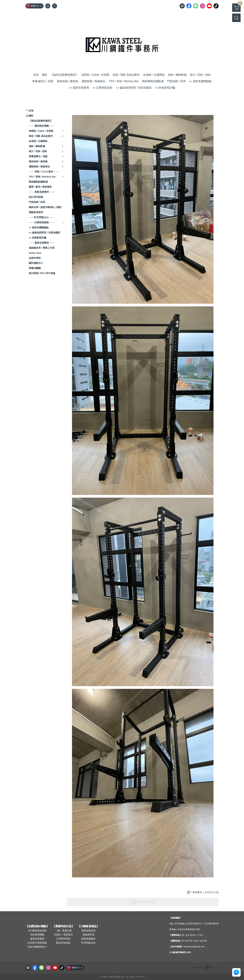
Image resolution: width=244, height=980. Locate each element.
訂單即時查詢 (63, 939)
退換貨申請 (88, 935)
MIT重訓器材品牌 (37, 931)
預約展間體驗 (37, 935)
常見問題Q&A (88, 943)
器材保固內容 (88, 931)
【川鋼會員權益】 (88, 926)
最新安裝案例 (37, 939)
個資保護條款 (88, 939)
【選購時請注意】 (63, 926)
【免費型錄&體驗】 (37, 926)
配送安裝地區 (63, 943)
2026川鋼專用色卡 (37, 947)
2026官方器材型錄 (37, 943)
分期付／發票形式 (63, 935)
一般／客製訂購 (63, 931)
